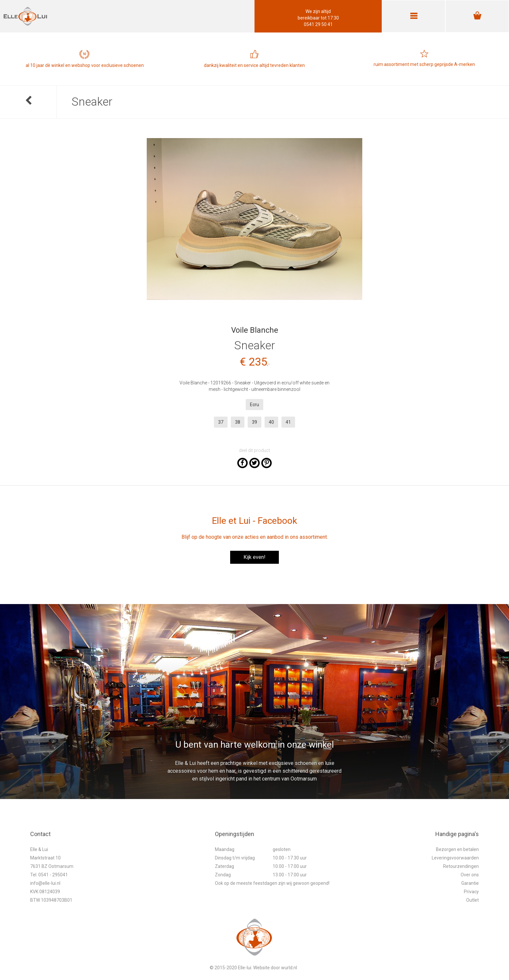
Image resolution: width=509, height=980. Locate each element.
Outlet (472, 900)
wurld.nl (289, 968)
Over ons (470, 875)
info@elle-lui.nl (45, 883)
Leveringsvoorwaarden (455, 858)
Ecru (255, 405)
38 (238, 422)
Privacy (471, 892)
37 (221, 422)
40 (271, 422)
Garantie (470, 883)
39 (255, 422)
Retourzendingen (461, 866)
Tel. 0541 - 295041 (49, 875)
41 (288, 422)
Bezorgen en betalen (457, 849)
